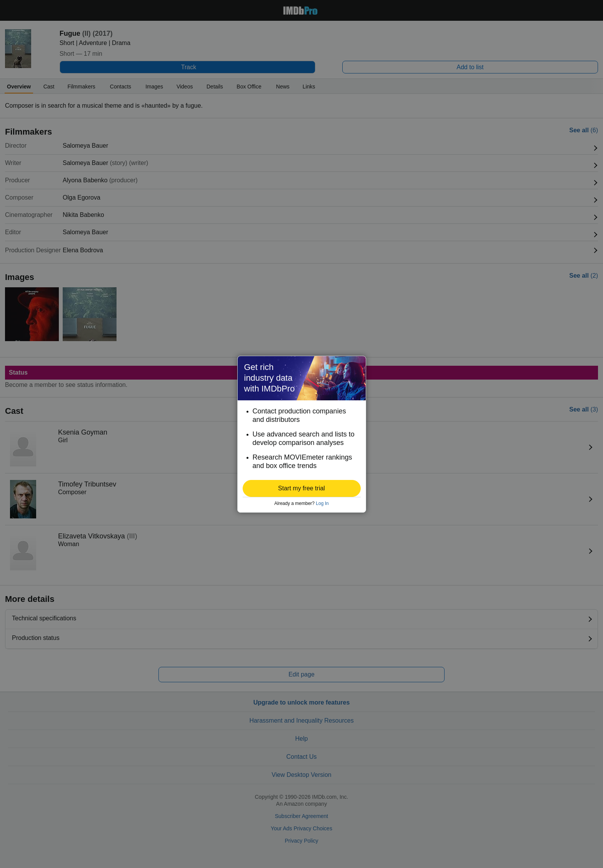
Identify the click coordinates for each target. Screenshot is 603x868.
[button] (302, 488)
